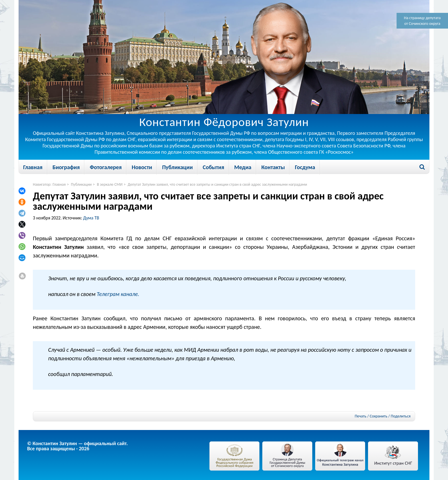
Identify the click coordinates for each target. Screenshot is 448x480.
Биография (66, 167)
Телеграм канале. (118, 294)
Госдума (305, 167)
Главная (33, 167)
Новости (142, 167)
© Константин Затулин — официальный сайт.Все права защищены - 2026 (77, 446)
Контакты (273, 167)
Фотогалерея (106, 167)
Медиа (243, 167)
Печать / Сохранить (371, 416)
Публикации (177, 167)
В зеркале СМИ (110, 184)
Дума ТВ (91, 218)
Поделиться (401, 416)
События (214, 167)
